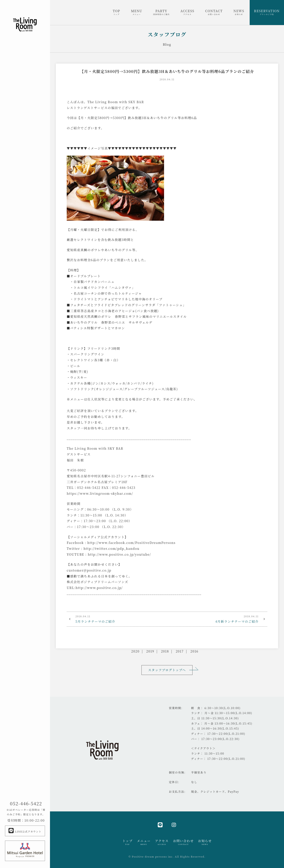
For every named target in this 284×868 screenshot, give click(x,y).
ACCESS (187, 12)
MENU (137, 12)
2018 (165, 651)
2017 (180, 651)
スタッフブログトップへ (167, 670)
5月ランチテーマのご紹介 (117, 619)
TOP (116, 12)
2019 (150, 651)
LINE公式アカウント (25, 831)
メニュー (144, 842)
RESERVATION (267, 12)
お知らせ (205, 842)
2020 (135, 651)
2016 (194, 651)
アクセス (162, 842)
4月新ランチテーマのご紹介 (217, 619)
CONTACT (214, 12)
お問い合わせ (183, 842)
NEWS (239, 12)
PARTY (161, 12)
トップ (127, 842)
